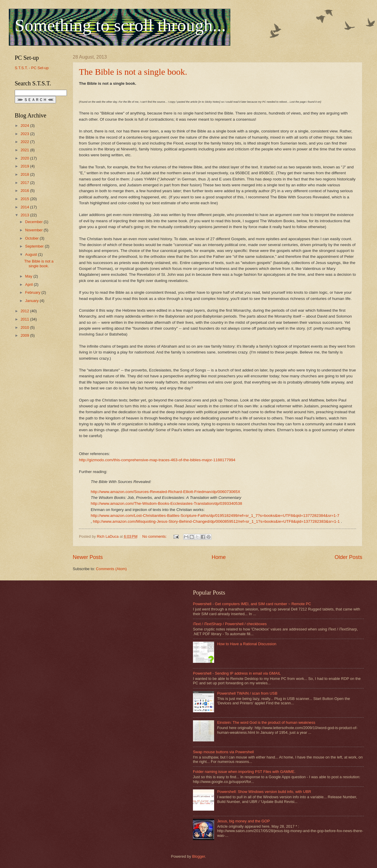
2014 (25, 207)
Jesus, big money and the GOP (243, 821)
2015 (25, 199)
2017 (25, 183)
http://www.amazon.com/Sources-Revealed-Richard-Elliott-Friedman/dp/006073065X (166, 492)
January (32, 301)
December (34, 222)
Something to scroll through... (120, 25)
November (34, 230)
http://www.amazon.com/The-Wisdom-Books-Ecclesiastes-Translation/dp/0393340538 (166, 503)
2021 (25, 150)
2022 (25, 142)
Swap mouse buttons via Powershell (223, 752)
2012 (25, 311)
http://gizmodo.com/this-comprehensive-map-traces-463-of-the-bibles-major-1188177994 (157, 460)
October (32, 238)
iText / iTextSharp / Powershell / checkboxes (230, 624)
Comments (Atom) (111, 569)
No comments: (155, 536)
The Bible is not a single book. (133, 72)
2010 (25, 327)
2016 (25, 191)
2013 (25, 215)
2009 (25, 335)
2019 (25, 166)
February (33, 292)
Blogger (199, 856)
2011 (25, 319)
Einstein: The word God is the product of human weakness (266, 722)
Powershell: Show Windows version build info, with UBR (264, 792)
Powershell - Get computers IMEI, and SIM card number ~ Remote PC (252, 604)
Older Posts (348, 557)
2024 (25, 126)
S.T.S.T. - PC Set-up (32, 68)
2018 (25, 174)
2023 (25, 134)
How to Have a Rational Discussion (247, 644)
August (32, 254)
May (29, 276)
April (29, 284)
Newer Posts (88, 557)
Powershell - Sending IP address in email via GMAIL (237, 673)
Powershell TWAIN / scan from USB (247, 693)
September (35, 246)
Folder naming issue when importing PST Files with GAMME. (244, 772)
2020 (25, 158)
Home (219, 557)
